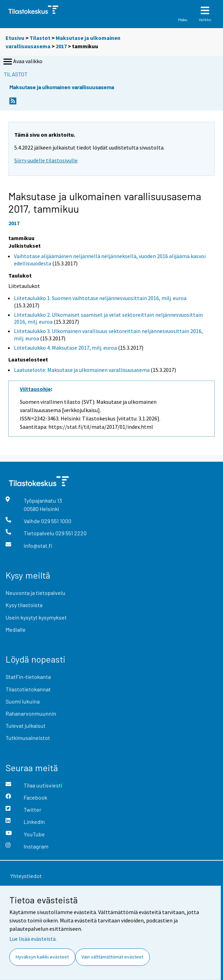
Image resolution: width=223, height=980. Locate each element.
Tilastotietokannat (28, 689)
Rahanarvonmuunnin (31, 713)
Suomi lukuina (23, 701)
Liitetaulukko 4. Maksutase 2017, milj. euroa (65, 348)
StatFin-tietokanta (28, 677)
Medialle (16, 629)
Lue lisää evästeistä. (33, 939)
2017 (61, 46)
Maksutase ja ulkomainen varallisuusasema (62, 87)
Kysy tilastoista (24, 605)
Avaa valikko (22, 62)
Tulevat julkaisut (26, 726)
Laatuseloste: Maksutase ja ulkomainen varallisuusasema (82, 370)
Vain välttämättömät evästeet (112, 957)
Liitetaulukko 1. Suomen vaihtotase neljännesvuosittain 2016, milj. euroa (100, 298)
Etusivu (15, 38)
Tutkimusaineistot (28, 738)
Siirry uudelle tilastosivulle (46, 160)
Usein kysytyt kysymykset (36, 617)
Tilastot (40, 38)
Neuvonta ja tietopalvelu (35, 593)
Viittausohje (35, 389)
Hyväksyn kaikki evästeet (42, 957)
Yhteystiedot (26, 876)
